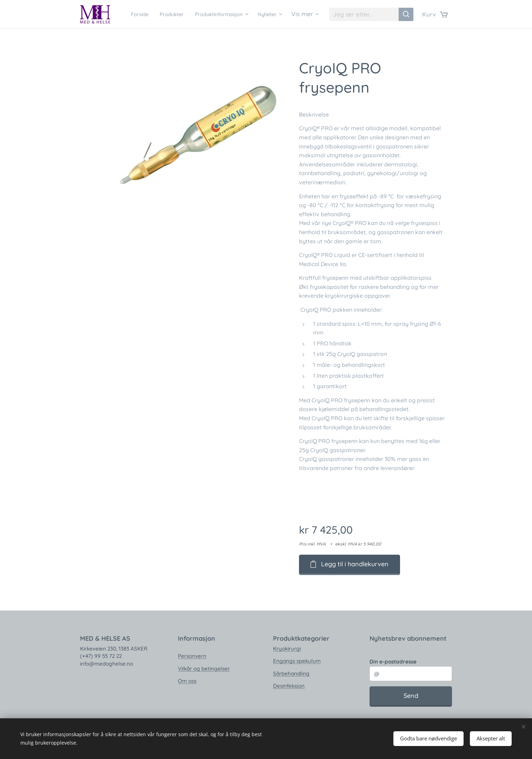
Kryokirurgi (287, 649)
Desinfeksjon (289, 686)
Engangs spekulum (297, 661)
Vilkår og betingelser (204, 668)
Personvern (192, 656)
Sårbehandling (291, 673)
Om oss (187, 681)
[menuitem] (160, 14)
